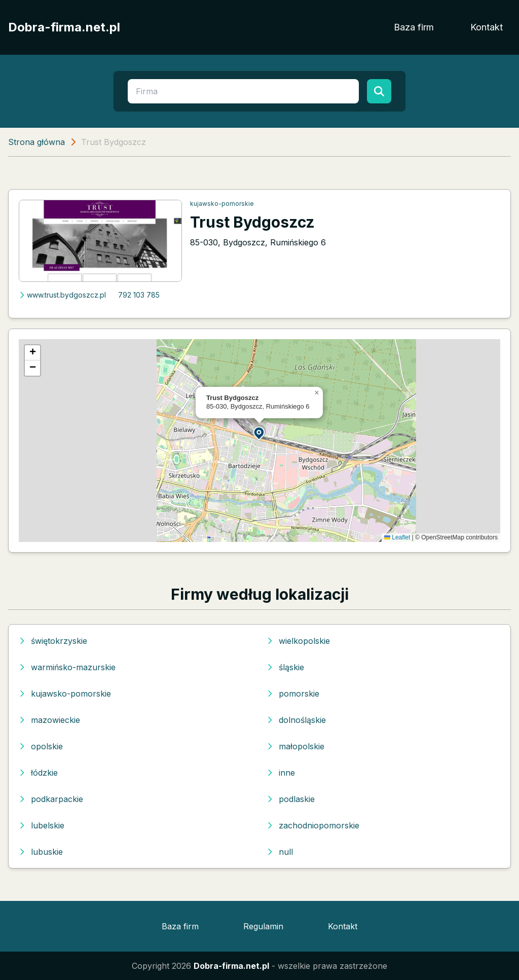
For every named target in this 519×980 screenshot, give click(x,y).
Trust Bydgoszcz (252, 222)
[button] (259, 433)
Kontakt (487, 27)
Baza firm (414, 27)
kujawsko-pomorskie (222, 204)
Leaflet (397, 537)
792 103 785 (139, 295)
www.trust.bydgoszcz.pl (62, 295)
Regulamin (263, 926)
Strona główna (36, 142)
